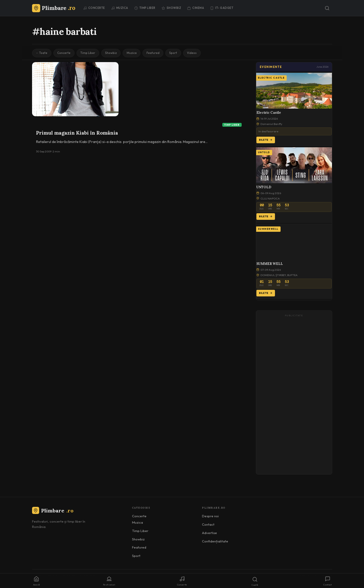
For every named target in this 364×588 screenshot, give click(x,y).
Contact (208, 525)
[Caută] (327, 8)
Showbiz (171, 8)
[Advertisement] (294, 395)
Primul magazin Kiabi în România (77, 133)
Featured (159, 53)
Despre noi (210, 517)
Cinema (196, 8)
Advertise (209, 533)
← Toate (42, 53)
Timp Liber (145, 8)
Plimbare (53, 511)
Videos (201, 53)
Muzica (120, 8)
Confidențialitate (215, 542)
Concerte (94, 8)
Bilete (266, 140)
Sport (181, 53)
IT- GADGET (222, 8)
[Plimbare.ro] (54, 8)
